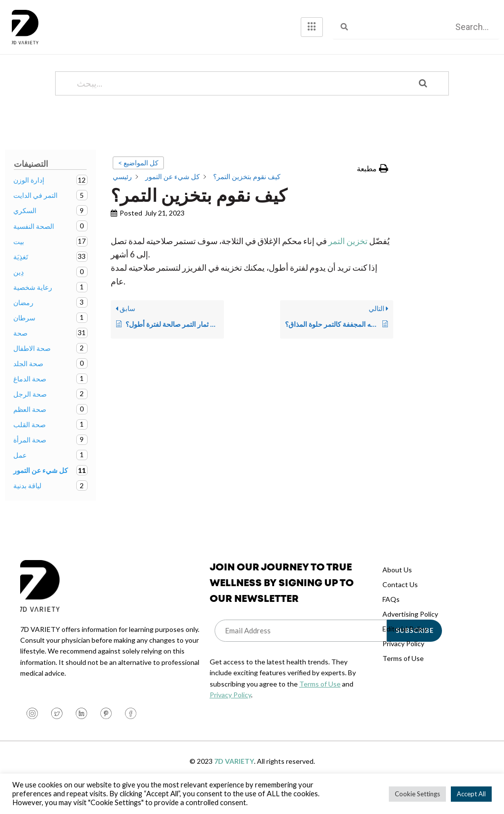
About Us (397, 589)
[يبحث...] (239, 103)
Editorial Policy (405, 648)
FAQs (391, 619)
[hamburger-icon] (312, 27)
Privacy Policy (230, 714)
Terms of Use (320, 704)
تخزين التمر (348, 261)
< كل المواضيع (138, 182)
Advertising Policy (410, 634)
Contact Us (400, 604)
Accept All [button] (471, 794)
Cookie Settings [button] (417, 794)
